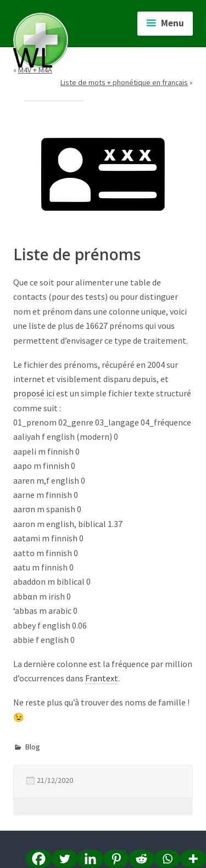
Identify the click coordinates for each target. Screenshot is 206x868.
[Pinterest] (116, 859)
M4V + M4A (35, 70)
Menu (172, 23)
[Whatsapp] (167, 859)
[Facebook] (39, 859)
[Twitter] (65, 859)
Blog (33, 747)
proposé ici (34, 393)
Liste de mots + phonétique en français (124, 82)
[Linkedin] (90, 859)
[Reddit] (141, 859)
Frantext (102, 678)
